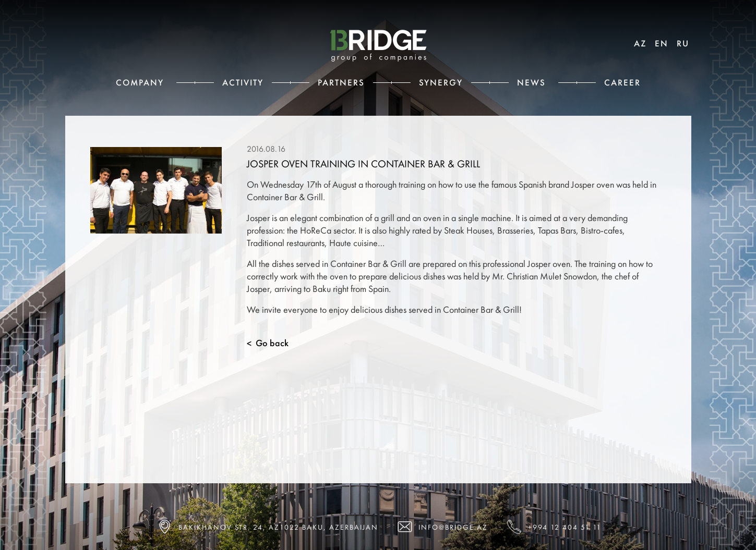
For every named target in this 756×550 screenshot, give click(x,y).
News (531, 82)
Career (622, 82)
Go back (268, 343)
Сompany (140, 82)
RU (683, 43)
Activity (243, 82)
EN (662, 43)
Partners (341, 82)
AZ (640, 43)
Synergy (441, 82)
